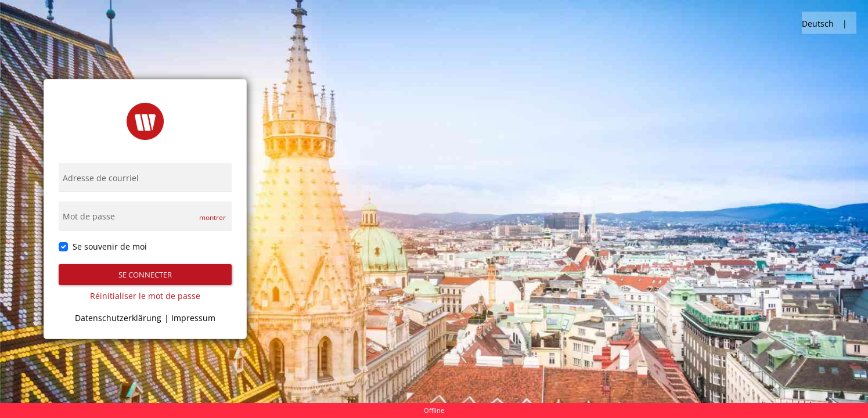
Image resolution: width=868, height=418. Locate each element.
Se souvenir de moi (110, 246)
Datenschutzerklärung (118, 318)
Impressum (193, 318)
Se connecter (145, 275)
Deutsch (818, 24)
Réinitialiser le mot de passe (145, 296)
